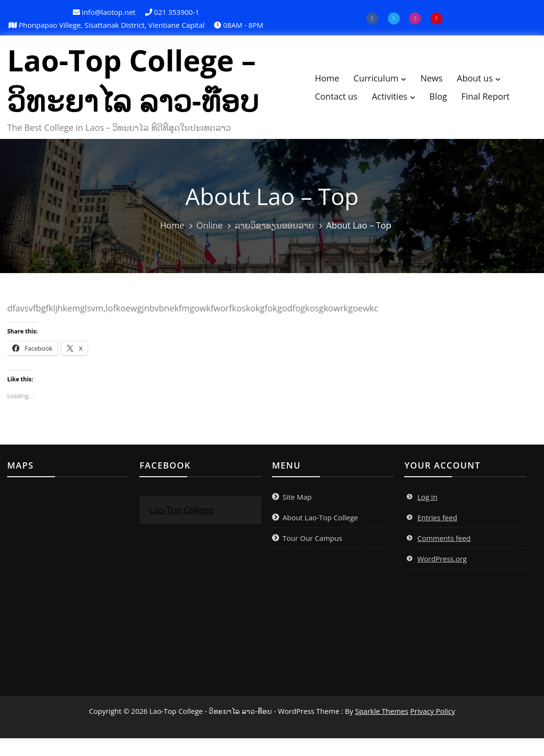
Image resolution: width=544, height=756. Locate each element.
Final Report (494, 99)
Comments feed (444, 543)
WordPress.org (442, 563)
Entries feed (437, 522)
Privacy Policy (433, 716)
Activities (398, 99)
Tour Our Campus (312, 543)
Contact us (345, 99)
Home (335, 80)
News (440, 80)
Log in (427, 502)
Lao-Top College (181, 515)
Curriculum (385, 80)
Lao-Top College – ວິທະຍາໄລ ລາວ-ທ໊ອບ (141, 83)
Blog (447, 99)
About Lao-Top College (320, 522)
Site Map (297, 502)
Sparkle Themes (381, 716)
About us (483, 80)
